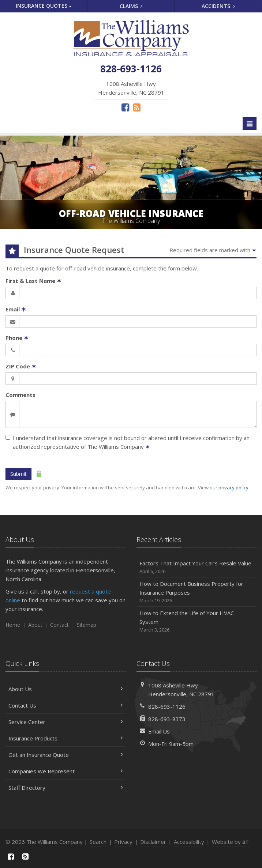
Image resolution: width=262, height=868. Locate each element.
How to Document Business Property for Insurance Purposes (196, 592)
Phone (17, 338)
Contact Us (65, 705)
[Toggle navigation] (250, 124)
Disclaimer (153, 842)
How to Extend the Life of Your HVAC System (196, 621)
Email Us (159, 731)
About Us (65, 689)
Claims (131, 6)
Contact (59, 625)
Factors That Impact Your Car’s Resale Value (196, 567)
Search (98, 842)
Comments (20, 395)
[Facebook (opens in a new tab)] (125, 107)
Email (16, 309)
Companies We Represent (65, 771)
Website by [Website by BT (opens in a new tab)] (230, 842)
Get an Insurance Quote (65, 755)
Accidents (218, 6)
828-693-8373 (167, 719)
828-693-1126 (167, 706)
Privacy (123, 842)
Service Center (65, 722)
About (35, 625)
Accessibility (189, 842)
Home (13, 625)
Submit (18, 474)
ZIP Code (21, 366)
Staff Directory (65, 788)
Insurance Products (65, 738)
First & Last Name (33, 281)
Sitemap (87, 625)
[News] (137, 107)
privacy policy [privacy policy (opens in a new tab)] (233, 488)
